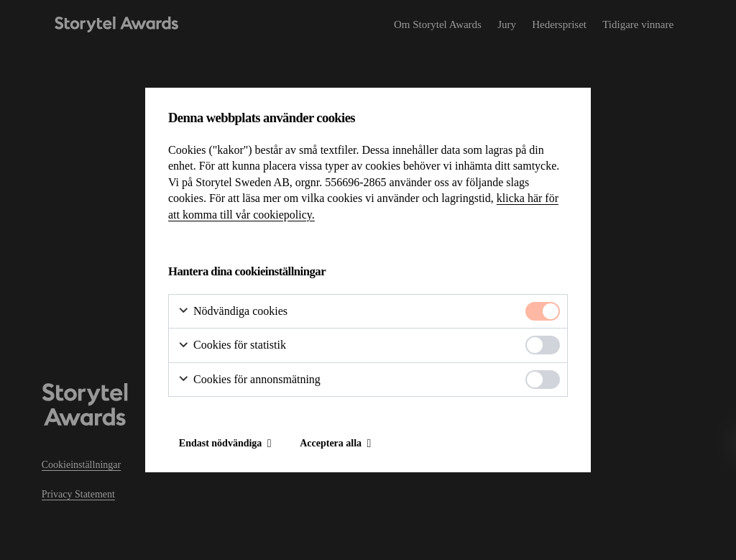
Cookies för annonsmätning (249, 380)
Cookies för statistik (232, 345)
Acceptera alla (331, 443)
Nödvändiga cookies (233, 312)
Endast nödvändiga (221, 443)
